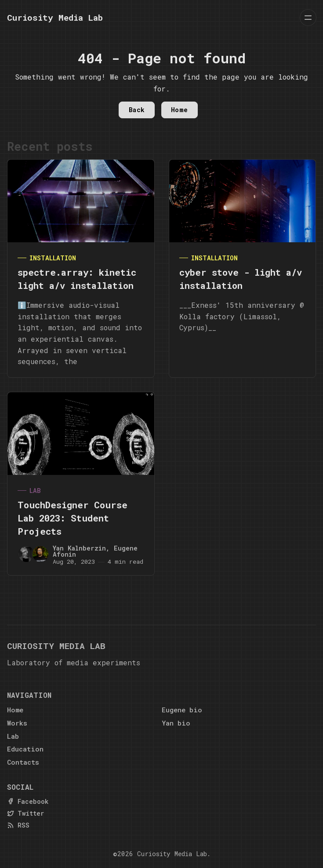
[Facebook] (28, 801)
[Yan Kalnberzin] (26, 554)
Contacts (23, 762)
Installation (53, 258)
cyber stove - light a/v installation (241, 279)
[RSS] (18, 825)
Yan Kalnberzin (79, 548)
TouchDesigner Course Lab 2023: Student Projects (73, 518)
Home (180, 110)
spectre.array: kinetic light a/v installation (77, 279)
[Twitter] (25, 813)
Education (25, 749)
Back (137, 110)
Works (17, 723)
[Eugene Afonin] (40, 554)
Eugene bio (182, 710)
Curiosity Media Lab (172, 854)
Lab (35, 491)
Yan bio (176, 723)
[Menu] (308, 18)
